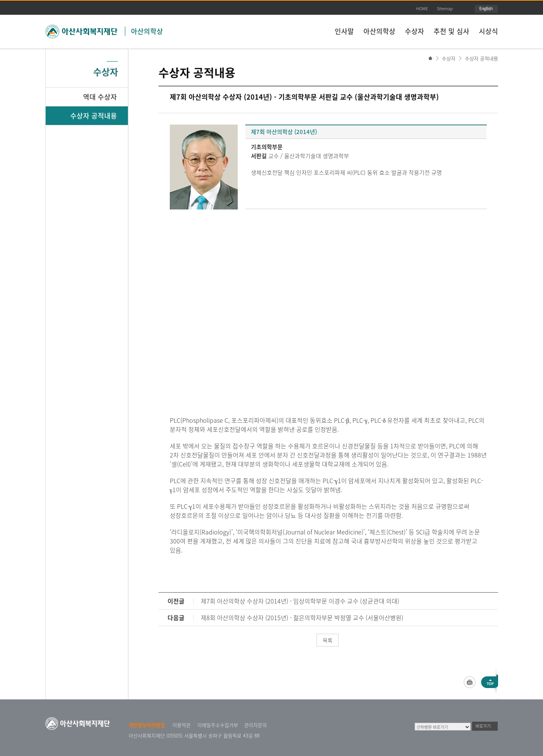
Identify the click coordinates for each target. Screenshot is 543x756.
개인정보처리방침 (147, 725)
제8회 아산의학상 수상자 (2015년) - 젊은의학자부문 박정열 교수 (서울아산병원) (302, 617)
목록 (328, 640)
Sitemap (445, 8)
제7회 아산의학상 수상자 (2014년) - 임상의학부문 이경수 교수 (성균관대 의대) (300, 601)
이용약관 (182, 725)
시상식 (488, 31)
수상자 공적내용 (481, 58)
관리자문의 (255, 725)
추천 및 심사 (451, 31)
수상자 (415, 31)
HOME (422, 8)
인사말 (344, 31)
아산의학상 (147, 31)
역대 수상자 (100, 97)
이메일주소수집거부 (218, 725)
